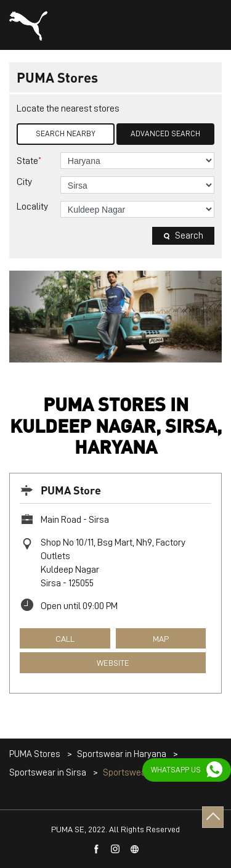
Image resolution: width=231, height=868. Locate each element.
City (24, 182)
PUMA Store (71, 490)
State (29, 161)
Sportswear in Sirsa (48, 773)
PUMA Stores (36, 754)
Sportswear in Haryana (122, 754)
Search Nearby (66, 133)
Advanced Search (165, 133)
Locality (32, 207)
